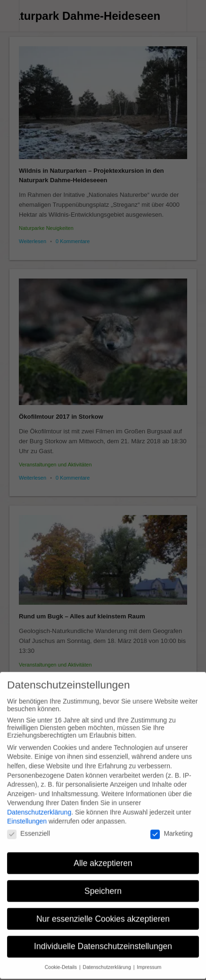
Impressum (149, 959)
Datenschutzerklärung (39, 804)
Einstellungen (27, 814)
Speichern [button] (103, 883)
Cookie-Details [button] (62, 959)
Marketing (171, 826)
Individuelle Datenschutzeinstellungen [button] (103, 939)
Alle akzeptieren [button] (103, 855)
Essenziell (29, 826)
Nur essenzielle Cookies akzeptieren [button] (103, 911)
